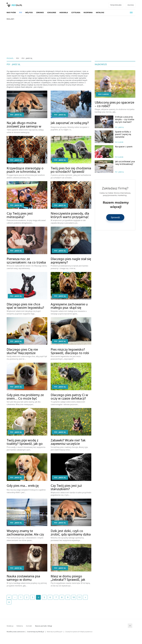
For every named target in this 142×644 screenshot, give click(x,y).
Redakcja (10, 626)
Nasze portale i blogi (44, 626)
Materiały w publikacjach (55, 632)
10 (74, 597)
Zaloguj (131, 5)
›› (9, 602)
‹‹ (9, 597)
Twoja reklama (116, 5)
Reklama (20, 626)
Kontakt (29, 626)
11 (79, 597)
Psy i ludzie (104, 94)
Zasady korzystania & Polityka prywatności (79, 632)
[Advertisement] (71, 37)
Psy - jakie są (16, 115)
